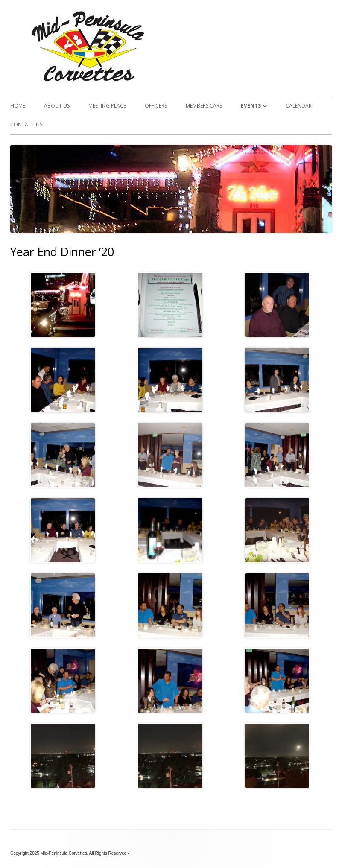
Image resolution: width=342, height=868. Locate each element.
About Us (57, 106)
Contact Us (26, 124)
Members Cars (204, 106)
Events (251, 106)
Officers (156, 106)
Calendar (299, 106)
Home (18, 106)
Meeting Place (107, 106)
